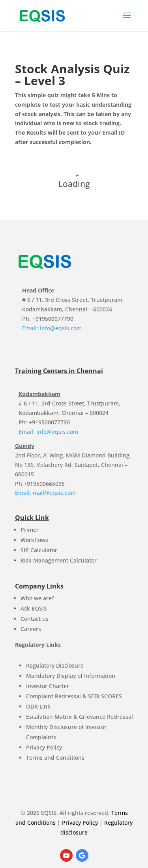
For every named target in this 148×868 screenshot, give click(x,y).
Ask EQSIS (34, 608)
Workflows (34, 540)
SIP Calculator (39, 550)
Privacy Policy (44, 747)
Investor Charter (48, 686)
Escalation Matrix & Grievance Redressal (80, 717)
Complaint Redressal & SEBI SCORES (74, 696)
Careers (31, 629)
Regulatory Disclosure (55, 665)
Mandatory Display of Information (71, 676)
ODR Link (38, 706)
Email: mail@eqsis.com (45, 493)
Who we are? (37, 598)
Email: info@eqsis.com (52, 328)
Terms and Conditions (55, 758)
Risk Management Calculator (59, 560)
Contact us (35, 619)
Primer (30, 530)
